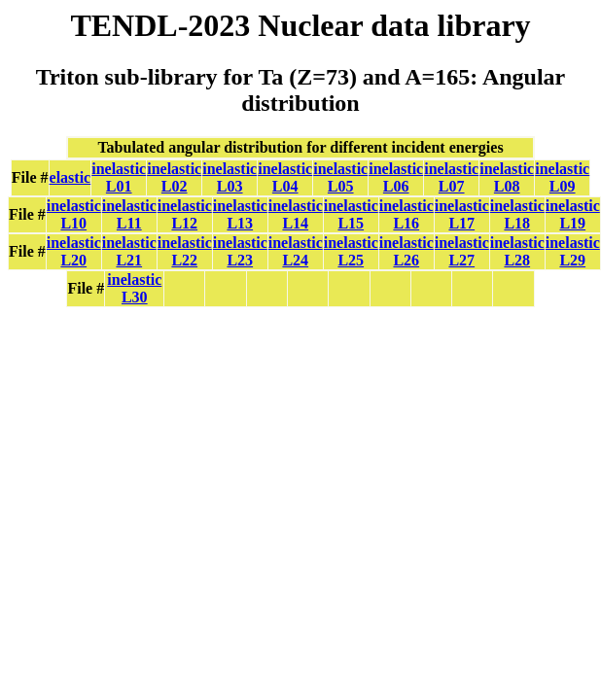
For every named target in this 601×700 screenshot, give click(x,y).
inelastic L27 (462, 251)
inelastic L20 (74, 251)
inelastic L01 (119, 177)
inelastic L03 (230, 177)
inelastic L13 (240, 214)
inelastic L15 (351, 214)
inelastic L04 (285, 177)
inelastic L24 (296, 251)
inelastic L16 (407, 214)
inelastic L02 (174, 177)
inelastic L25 (351, 251)
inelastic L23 (240, 251)
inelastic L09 (562, 177)
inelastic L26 (407, 251)
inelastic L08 (507, 177)
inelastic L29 (573, 251)
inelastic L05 (340, 177)
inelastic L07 (451, 177)
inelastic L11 (129, 214)
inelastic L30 (134, 288)
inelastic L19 (573, 214)
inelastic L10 (74, 214)
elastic (71, 177)
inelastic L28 (517, 251)
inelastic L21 (129, 251)
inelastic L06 (396, 177)
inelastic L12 (185, 214)
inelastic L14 (296, 214)
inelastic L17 (462, 214)
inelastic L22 (185, 251)
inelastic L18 (517, 214)
